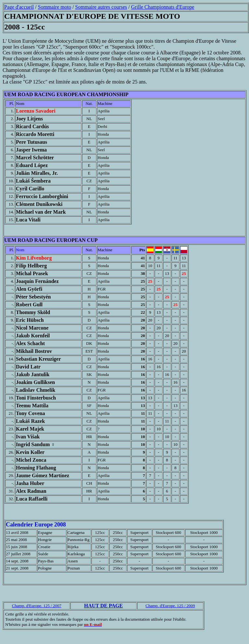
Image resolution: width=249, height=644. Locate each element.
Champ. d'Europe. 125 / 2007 (37, 606)
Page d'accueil (19, 7)
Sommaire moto (55, 7)
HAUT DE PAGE (103, 606)
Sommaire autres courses (101, 7)
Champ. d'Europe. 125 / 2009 (170, 606)
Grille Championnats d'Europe (163, 7)
